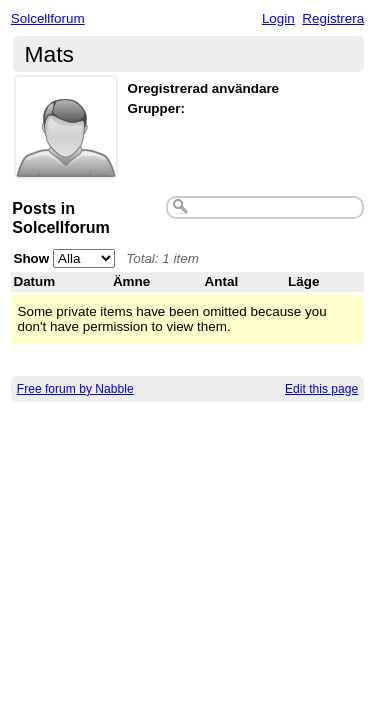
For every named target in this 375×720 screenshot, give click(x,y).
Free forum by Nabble (75, 389)
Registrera (333, 18)
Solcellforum (48, 18)
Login (278, 18)
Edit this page (321, 389)
